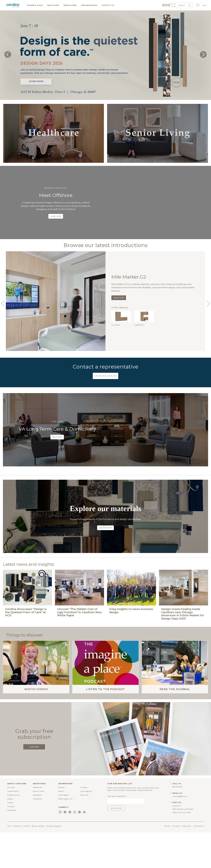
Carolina (17, 848)
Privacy (176, 848)
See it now (57, 437)
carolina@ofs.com (180, 818)
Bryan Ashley (38, 848)
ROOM (27, 848)
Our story (11, 809)
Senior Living (70, 5)
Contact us (108, 5)
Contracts (186, 848)
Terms (167, 848)
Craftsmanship (14, 817)
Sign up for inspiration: (117, 818)
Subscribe (34, 769)
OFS (9, 848)
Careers (10, 825)
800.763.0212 (178, 809)
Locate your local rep (105, 376)
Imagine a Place (35, 5)
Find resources (89, 5)
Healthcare (53, 5)
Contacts (11, 828)
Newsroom (12, 832)
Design (10, 821)
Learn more (56, 216)
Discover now (105, 528)
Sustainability (13, 813)
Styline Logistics (54, 848)
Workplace (37, 817)
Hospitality (37, 821)
